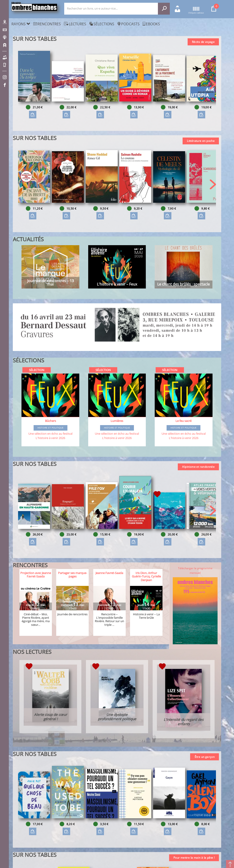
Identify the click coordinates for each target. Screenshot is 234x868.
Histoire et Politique (51, 428)
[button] (213, 84)
